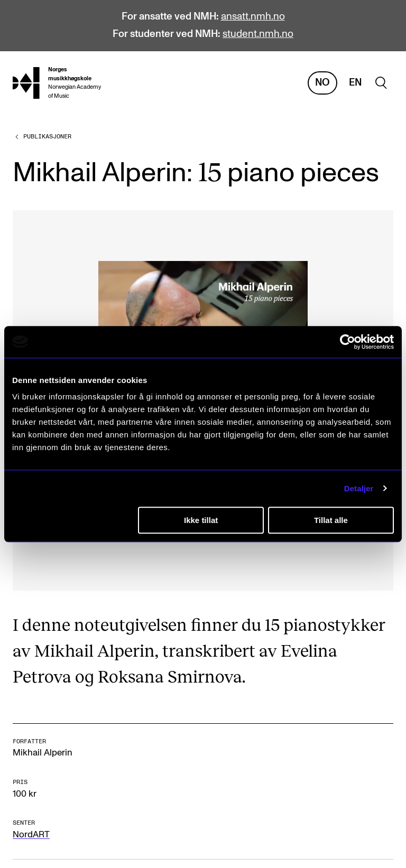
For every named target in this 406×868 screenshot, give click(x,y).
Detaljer (359, 488)
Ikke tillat (201, 520)
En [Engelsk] (355, 83)
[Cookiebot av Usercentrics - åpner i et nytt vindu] (348, 342)
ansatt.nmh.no (253, 17)
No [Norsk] (322, 83)
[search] (381, 83)
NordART (31, 835)
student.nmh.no (258, 34)
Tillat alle (331, 520)
